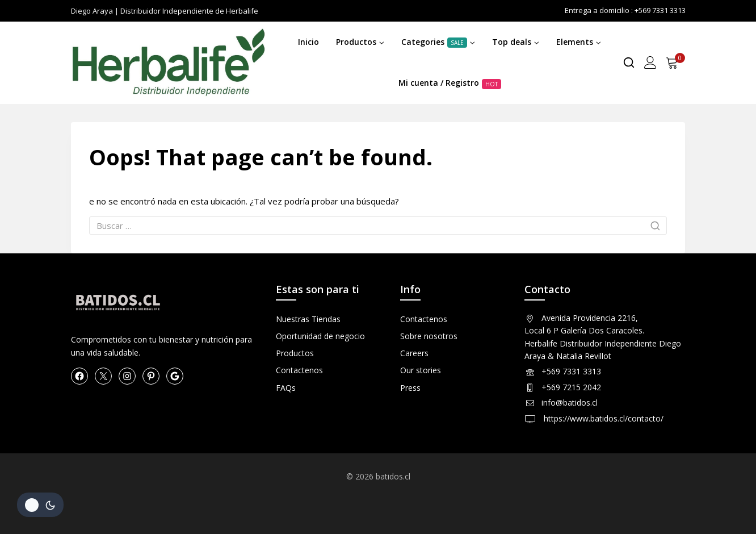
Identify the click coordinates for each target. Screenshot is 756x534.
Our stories (421, 370)
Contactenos (299, 370)
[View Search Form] (629, 62)
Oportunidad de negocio (320, 336)
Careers (414, 353)
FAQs (286, 388)
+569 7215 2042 (571, 387)
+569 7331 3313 (571, 371)
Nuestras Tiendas (308, 319)
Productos (295, 353)
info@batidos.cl (570, 402)
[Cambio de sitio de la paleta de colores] (40, 505)
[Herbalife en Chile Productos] (168, 62)
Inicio (308, 42)
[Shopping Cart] (675, 62)
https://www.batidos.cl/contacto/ (602, 418)
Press (410, 388)
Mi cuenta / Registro (450, 83)
